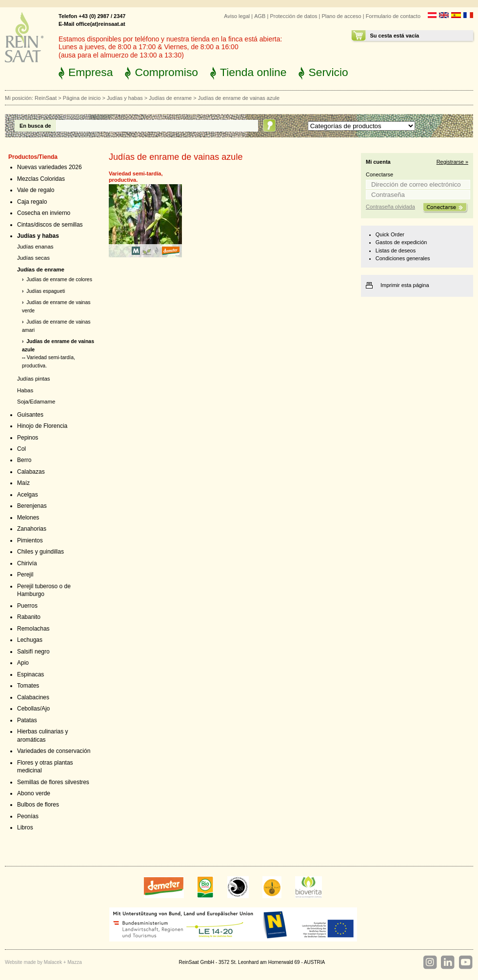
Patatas (27, 720)
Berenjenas (32, 506)
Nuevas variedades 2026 (50, 167)
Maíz (23, 483)
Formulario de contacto (393, 16)
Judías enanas (35, 247)
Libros (25, 827)
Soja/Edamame (36, 402)
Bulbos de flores (38, 805)
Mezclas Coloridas (41, 179)
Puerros (27, 606)
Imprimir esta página (405, 285)
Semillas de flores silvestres (53, 782)
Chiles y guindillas (40, 552)
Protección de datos (293, 16)
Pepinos (28, 438)
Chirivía (27, 563)
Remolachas (33, 629)
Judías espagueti (46, 291)
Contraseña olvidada (390, 207)
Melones (28, 518)
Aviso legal (237, 16)
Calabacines (33, 697)
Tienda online (253, 72)
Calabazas (31, 472)
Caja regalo (32, 202)
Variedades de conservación (54, 751)
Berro (24, 460)
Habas (25, 390)
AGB (260, 16)
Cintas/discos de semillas (50, 225)
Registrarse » (452, 162)
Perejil (25, 575)
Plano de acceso (341, 16)
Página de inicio (82, 98)
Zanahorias (32, 529)
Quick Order (390, 234)
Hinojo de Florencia (42, 426)
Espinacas (30, 674)
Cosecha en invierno (44, 213)
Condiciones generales (403, 258)
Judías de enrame (170, 98)
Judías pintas (34, 379)
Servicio (328, 72)
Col (21, 449)
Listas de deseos (396, 250)
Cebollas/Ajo (33, 709)
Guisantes (30, 415)
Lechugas (30, 640)
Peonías (28, 816)
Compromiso (166, 72)
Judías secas (33, 258)
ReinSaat (46, 98)
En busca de (35, 126)
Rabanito (29, 617)
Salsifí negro (33, 652)
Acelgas (28, 495)
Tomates (28, 686)
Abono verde (34, 793)
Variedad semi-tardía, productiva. (136, 177)
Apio (23, 663)
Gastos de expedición (401, 242)
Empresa (90, 72)
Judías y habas (125, 98)
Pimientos (30, 540)
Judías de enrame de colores (59, 279)
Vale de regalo (36, 190)
